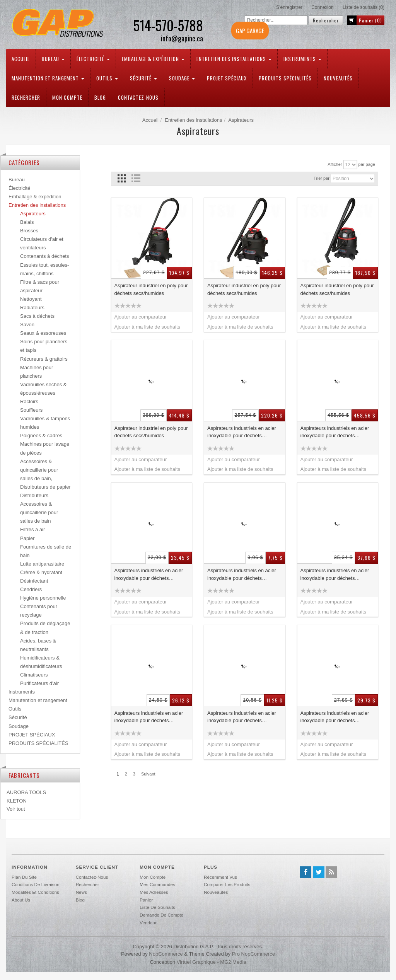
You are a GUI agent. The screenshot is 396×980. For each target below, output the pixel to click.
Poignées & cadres (41, 435)
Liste (136, 178)
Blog (100, 97)
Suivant (148, 774)
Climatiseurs (34, 675)
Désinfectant (34, 581)
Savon (27, 325)
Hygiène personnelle (43, 598)
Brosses (29, 231)
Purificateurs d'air (39, 683)
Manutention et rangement (48, 78)
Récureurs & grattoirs (44, 359)
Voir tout (16, 809)
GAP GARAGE (250, 31)
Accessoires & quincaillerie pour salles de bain (39, 512)
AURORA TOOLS (26, 792)
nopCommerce (166, 954)
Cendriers (31, 589)
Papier (27, 538)
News (81, 892)
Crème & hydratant (41, 572)
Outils (107, 78)
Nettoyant (31, 299)
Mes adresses (154, 892)
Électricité (93, 59)
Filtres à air (32, 529)
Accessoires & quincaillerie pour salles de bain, (39, 470)
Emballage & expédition (153, 59)
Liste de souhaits (157, 907)
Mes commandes (157, 884)
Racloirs (29, 401)
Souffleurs (31, 410)
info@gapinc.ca (182, 39)
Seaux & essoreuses (43, 333)
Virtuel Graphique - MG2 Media (212, 962)
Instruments (302, 59)
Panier (146, 900)
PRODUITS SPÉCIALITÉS (285, 78)
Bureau (53, 59)
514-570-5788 (168, 25)
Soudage (182, 78)
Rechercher (26, 97)
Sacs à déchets (37, 316)
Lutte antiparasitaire (42, 564)
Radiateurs (32, 308)
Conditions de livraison (35, 884)
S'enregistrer (289, 7)
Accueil (21, 59)
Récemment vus (220, 877)
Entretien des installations (234, 59)
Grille (122, 178)
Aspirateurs (33, 214)
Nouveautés (338, 78)
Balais (27, 222)
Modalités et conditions (35, 892)
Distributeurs (34, 495)
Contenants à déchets (44, 256)
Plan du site (24, 877)
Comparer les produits (227, 884)
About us (21, 900)
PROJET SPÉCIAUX (227, 78)
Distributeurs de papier (45, 487)
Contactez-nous (138, 97)
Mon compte (67, 97)
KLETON (17, 801)
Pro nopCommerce (253, 954)
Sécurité (143, 78)
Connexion (322, 7)
